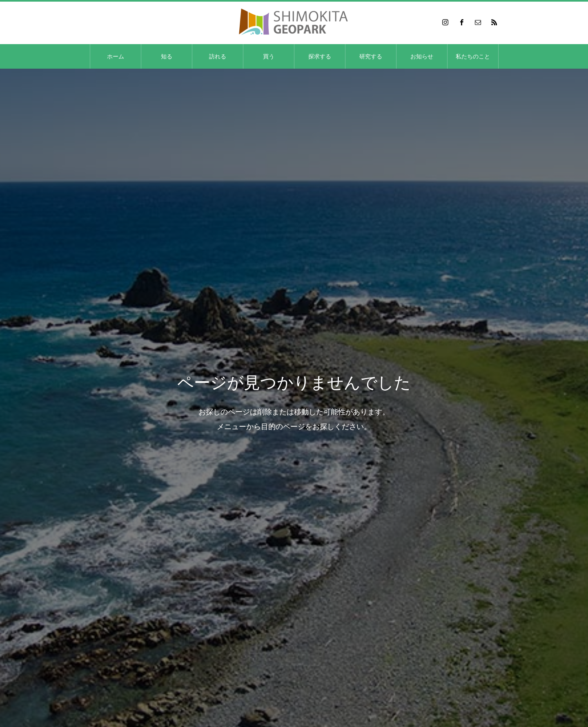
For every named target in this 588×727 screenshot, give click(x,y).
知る (167, 56)
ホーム (116, 56)
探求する (320, 56)
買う (269, 56)
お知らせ (422, 56)
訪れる (218, 56)
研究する (371, 56)
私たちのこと (473, 56)
